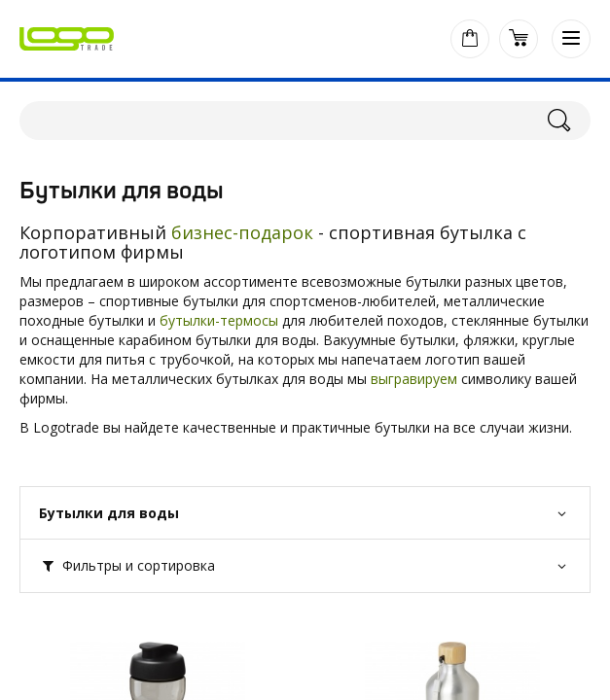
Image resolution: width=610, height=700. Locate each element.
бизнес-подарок (242, 232)
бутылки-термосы (219, 320)
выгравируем (414, 379)
